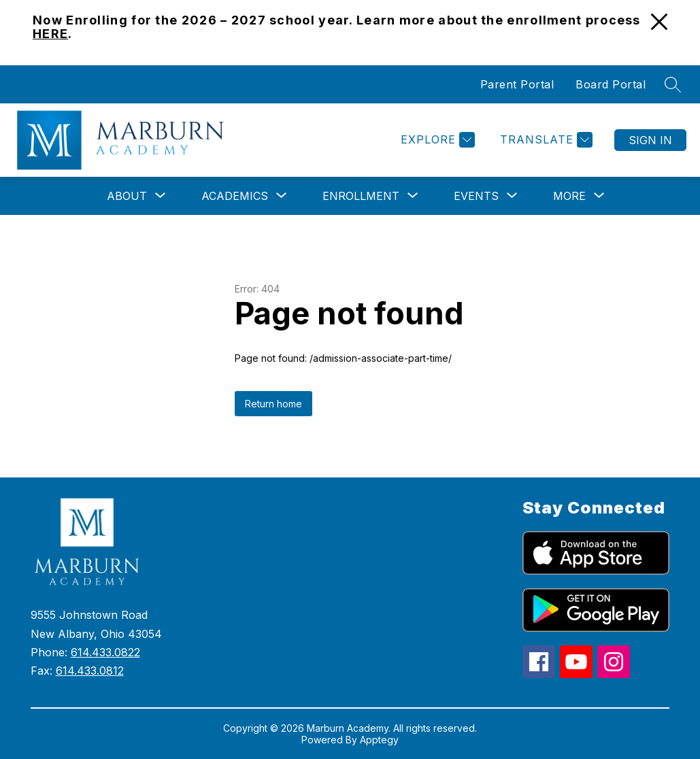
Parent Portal (517, 84)
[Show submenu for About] (127, 196)
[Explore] (436, 140)
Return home (273, 404)
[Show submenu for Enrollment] (361, 196)
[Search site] (673, 84)
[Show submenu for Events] (476, 196)
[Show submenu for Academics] (235, 196)
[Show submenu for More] (569, 196)
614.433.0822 (105, 652)
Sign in (650, 140)
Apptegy (379, 740)
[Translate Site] (545, 140)
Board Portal (611, 84)
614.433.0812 (90, 671)
